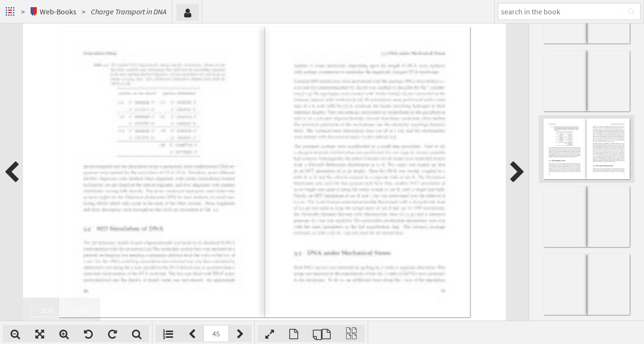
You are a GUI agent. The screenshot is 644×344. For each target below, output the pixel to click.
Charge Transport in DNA (129, 11)
